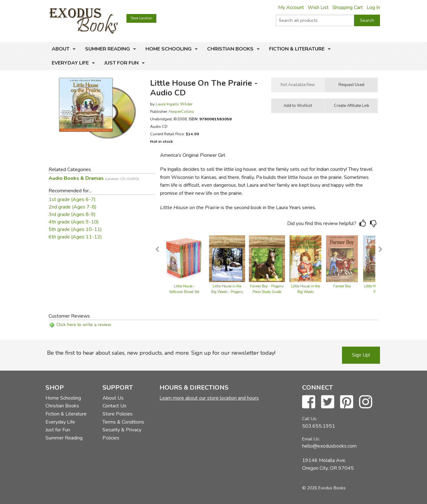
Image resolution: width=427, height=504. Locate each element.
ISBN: (210, 119)
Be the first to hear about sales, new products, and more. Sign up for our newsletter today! (161, 353)
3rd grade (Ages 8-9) (72, 214)
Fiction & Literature (297, 49)
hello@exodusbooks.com (329, 446)
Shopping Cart (348, 7)
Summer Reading (107, 49)
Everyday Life (70, 63)
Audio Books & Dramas (94, 178)
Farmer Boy (342, 286)
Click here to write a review (84, 325)
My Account (291, 7)
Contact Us (114, 406)
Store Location (141, 18)
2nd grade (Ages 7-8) (73, 207)
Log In (373, 7)
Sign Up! (361, 355)
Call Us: (310, 419)
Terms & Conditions (123, 422)
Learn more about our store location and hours (209, 398)
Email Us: (311, 439)
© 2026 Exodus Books (324, 488)
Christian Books (230, 49)
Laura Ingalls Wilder (174, 104)
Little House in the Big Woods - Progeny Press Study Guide (227, 292)
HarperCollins (181, 111)
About (61, 49)
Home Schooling (168, 49)
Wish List (318, 7)
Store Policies (118, 414)
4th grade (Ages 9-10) (74, 222)
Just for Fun (121, 63)
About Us (113, 398)
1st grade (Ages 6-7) (72, 199)
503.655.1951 (319, 426)
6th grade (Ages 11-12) (75, 237)
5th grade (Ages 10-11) (75, 229)
